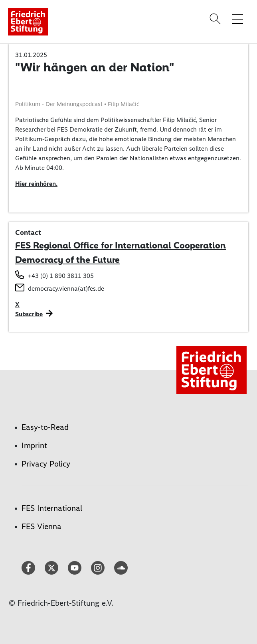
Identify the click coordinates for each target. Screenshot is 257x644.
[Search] (216, 19)
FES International (52, 508)
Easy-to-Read (45, 427)
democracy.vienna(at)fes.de (66, 289)
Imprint (34, 445)
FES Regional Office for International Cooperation (121, 245)
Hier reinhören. (36, 184)
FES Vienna (42, 526)
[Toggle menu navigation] (237, 19)
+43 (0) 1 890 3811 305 (61, 276)
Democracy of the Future (67, 260)
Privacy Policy (46, 464)
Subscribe (29, 314)
